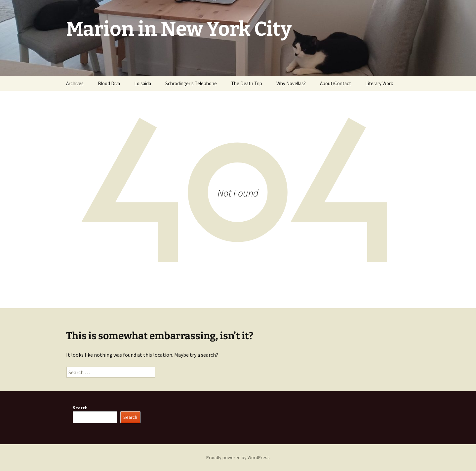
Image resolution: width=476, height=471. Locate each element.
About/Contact (336, 83)
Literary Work (379, 83)
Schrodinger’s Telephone (191, 83)
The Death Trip (247, 83)
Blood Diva (109, 83)
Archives (75, 83)
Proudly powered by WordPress (238, 457)
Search (80, 408)
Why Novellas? (291, 83)
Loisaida (143, 83)
